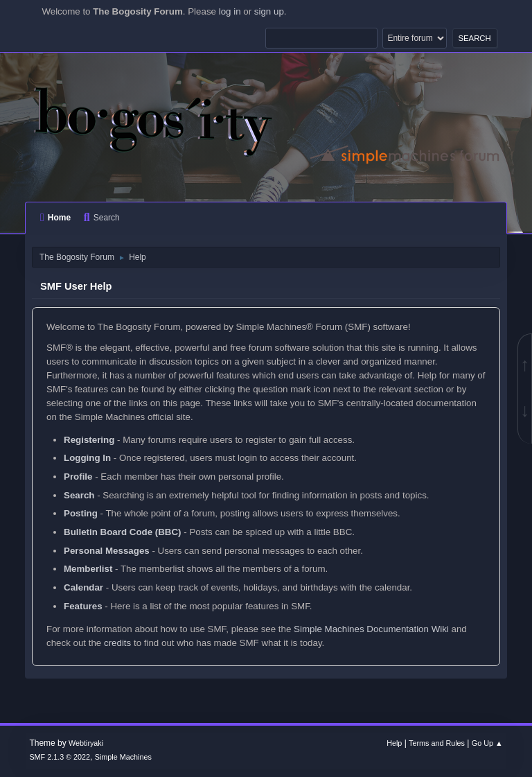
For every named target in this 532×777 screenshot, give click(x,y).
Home (55, 218)
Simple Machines (123, 757)
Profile (78, 477)
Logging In (87, 458)
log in (230, 11)
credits (117, 643)
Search (102, 218)
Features (83, 606)
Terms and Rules (437, 743)
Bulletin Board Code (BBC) (123, 532)
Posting (81, 513)
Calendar (83, 587)
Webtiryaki (86, 743)
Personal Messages (107, 551)
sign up (269, 11)
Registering (89, 440)
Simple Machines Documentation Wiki (371, 629)
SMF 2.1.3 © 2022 (60, 757)
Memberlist (88, 569)
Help (394, 743)
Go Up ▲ (487, 743)
